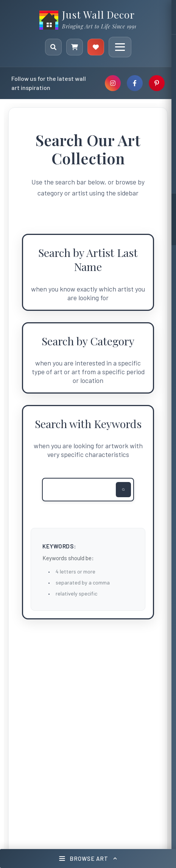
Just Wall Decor (98, 15)
